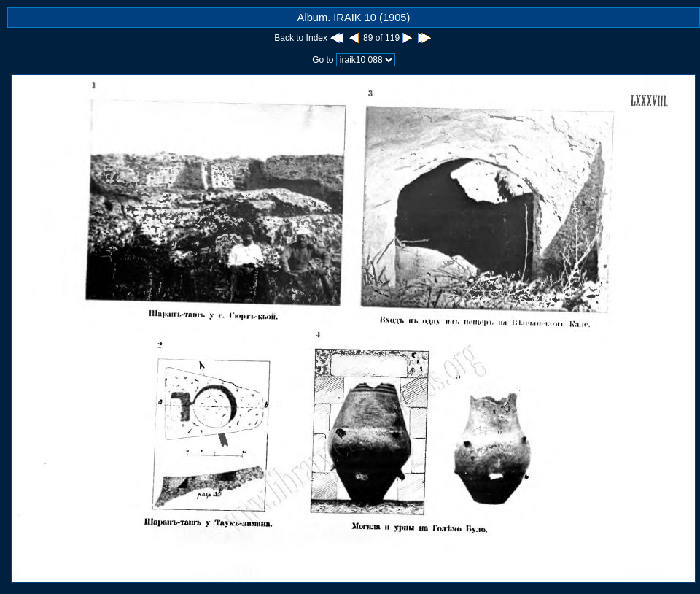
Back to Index (301, 38)
